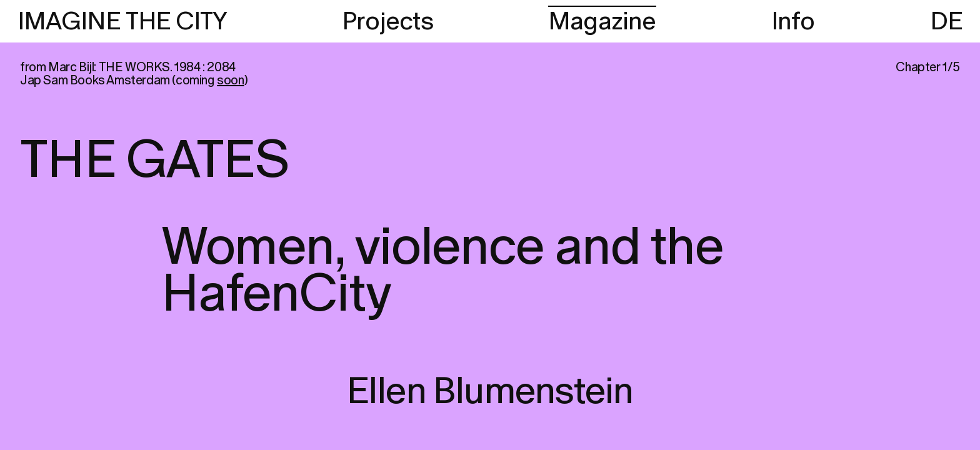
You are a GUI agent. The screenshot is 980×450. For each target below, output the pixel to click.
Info (793, 22)
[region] (490, 225)
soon (230, 81)
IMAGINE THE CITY (122, 22)
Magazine (602, 22)
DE (946, 22)
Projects (387, 22)
